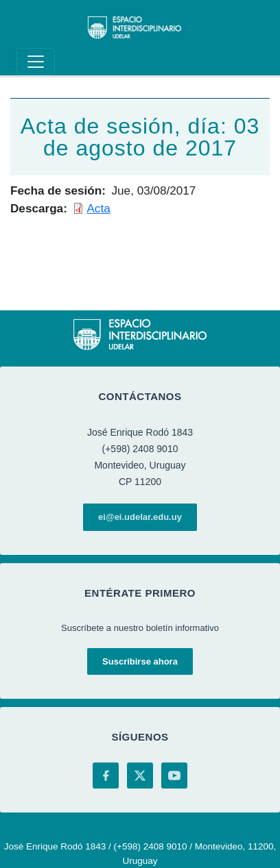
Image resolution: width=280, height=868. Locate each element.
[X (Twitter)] (140, 776)
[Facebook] (106, 776)
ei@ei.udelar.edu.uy (140, 517)
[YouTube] (174, 776)
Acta (98, 208)
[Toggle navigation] (36, 62)
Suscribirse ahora (140, 661)
